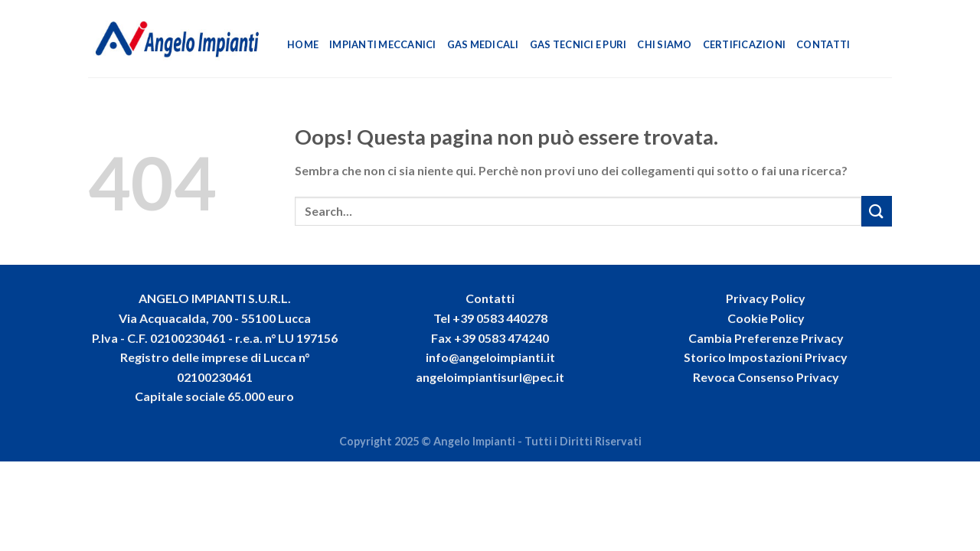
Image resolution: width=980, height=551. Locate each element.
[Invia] (877, 211)
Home (303, 44)
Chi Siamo (664, 44)
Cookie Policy (766, 318)
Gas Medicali (483, 44)
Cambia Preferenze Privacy (766, 338)
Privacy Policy (766, 298)
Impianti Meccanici (383, 44)
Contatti (823, 44)
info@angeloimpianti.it (490, 357)
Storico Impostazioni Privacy (766, 357)
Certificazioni (745, 44)
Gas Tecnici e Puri (578, 44)
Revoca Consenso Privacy (766, 377)
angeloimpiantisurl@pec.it (490, 377)
